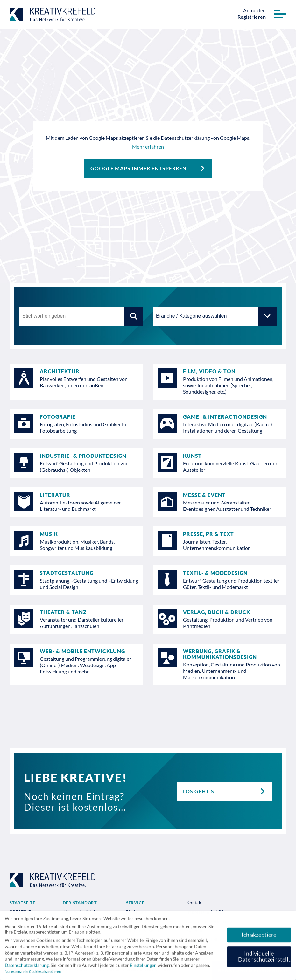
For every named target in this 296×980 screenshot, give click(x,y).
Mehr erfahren (148, 147)
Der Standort (80, 903)
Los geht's (228, 791)
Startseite (22, 903)
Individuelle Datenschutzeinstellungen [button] (265, 959)
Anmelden (254, 10)
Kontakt (195, 903)
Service (135, 903)
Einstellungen (143, 967)
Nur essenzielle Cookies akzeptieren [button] (33, 974)
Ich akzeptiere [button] (259, 937)
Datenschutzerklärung (27, 967)
